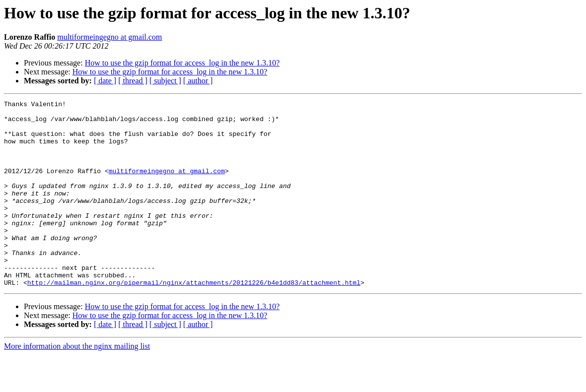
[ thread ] (133, 81)
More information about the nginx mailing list (77, 383)
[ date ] (105, 81)
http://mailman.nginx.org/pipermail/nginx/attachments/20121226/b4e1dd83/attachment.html (194, 320)
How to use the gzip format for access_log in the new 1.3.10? (182, 63)
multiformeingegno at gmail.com (110, 37)
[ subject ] (165, 81)
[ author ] (198, 81)
